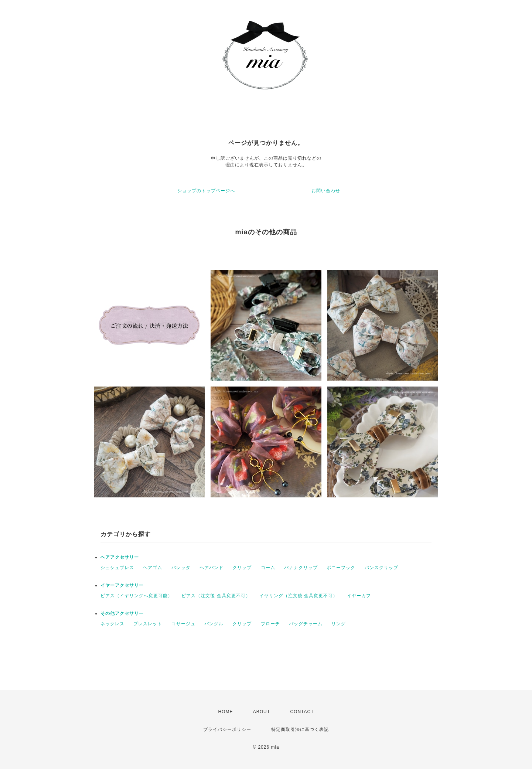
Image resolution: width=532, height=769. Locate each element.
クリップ (242, 568)
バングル (214, 624)
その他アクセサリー (122, 613)
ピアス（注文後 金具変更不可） (216, 596)
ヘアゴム (153, 568)
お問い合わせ (326, 191)
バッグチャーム (306, 624)
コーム (268, 568)
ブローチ (270, 624)
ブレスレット (148, 624)
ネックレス (112, 624)
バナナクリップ (301, 568)
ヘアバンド (212, 568)
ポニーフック (341, 568)
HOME (225, 712)
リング (339, 624)
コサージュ (183, 624)
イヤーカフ (359, 596)
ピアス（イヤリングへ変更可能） (137, 596)
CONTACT (302, 712)
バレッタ (181, 568)
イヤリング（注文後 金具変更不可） (299, 596)
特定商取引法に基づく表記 (300, 729)
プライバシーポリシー (227, 729)
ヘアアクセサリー (120, 557)
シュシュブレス (117, 568)
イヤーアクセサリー (122, 585)
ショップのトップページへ (206, 191)
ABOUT (262, 712)
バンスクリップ (381, 568)
